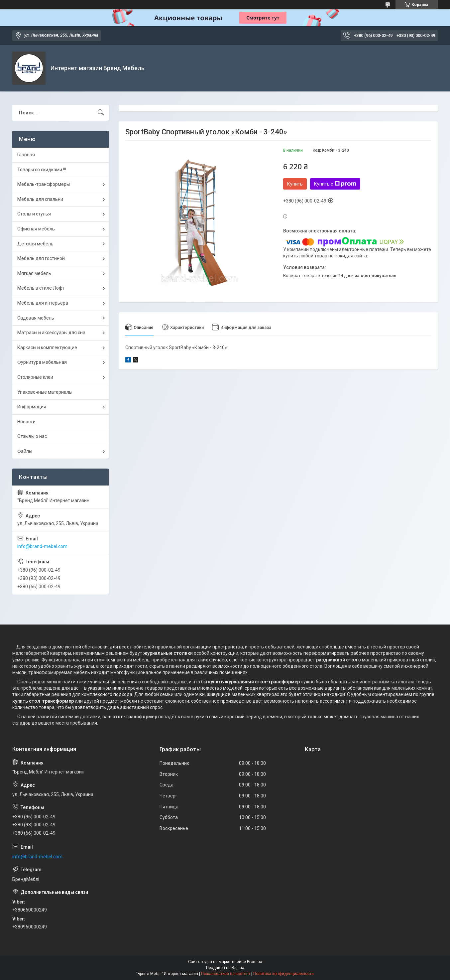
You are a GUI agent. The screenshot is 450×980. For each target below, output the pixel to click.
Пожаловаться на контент (226, 974)
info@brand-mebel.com (42, 546)
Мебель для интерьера (43, 303)
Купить (295, 184)
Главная (26, 155)
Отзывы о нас (32, 436)
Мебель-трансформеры (44, 184)
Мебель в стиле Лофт (41, 288)
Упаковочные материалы (45, 392)
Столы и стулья (34, 214)
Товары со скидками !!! (42, 170)
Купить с (335, 184)
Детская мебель (35, 244)
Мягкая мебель (34, 273)
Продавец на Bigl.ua (225, 968)
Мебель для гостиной (41, 258)
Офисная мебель (36, 229)
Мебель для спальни (40, 199)
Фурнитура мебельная (42, 362)
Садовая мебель (36, 318)
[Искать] (101, 113)
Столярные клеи (35, 377)
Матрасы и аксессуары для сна (51, 333)
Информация (32, 407)
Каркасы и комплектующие (47, 348)
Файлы (25, 451)
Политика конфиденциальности (283, 974)
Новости (26, 422)
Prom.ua (255, 962)
